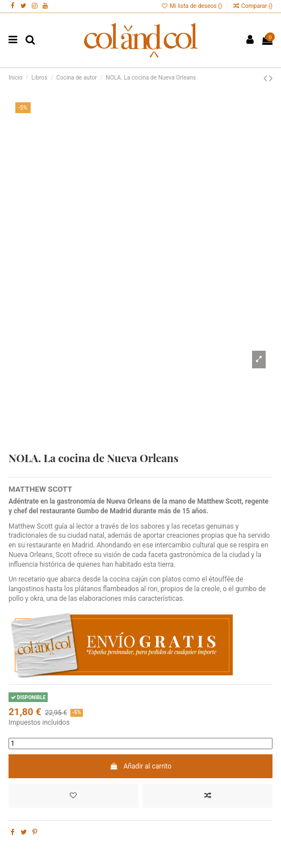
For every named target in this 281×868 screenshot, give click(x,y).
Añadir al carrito (140, 766)
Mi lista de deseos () (192, 6)
